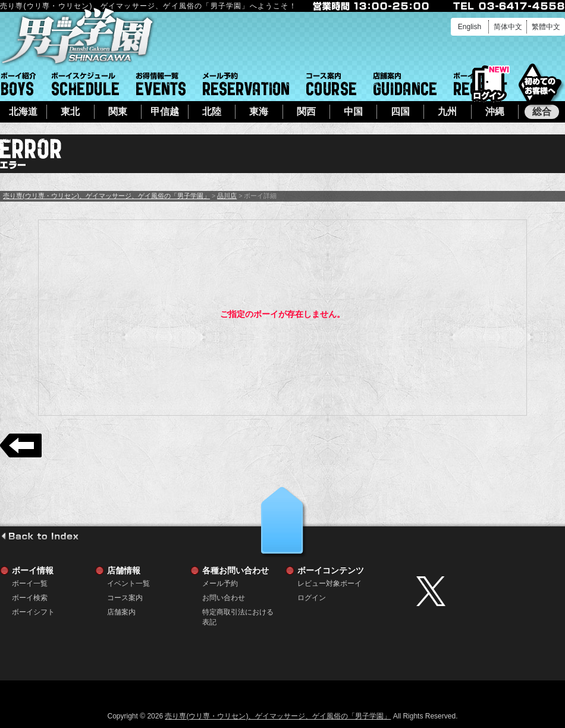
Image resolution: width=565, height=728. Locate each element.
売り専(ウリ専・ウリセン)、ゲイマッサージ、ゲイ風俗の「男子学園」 (106, 196)
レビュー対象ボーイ (329, 583)
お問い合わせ (224, 598)
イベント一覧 (161, 84)
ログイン (489, 84)
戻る (21, 445)
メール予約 (246, 84)
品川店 (227, 196)
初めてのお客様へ (540, 83)
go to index (40, 536)
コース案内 (331, 84)
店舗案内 (405, 84)
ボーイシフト (85, 84)
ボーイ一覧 (30, 583)
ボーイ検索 (30, 598)
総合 (542, 112)
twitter (488, 591)
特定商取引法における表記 (238, 612)
